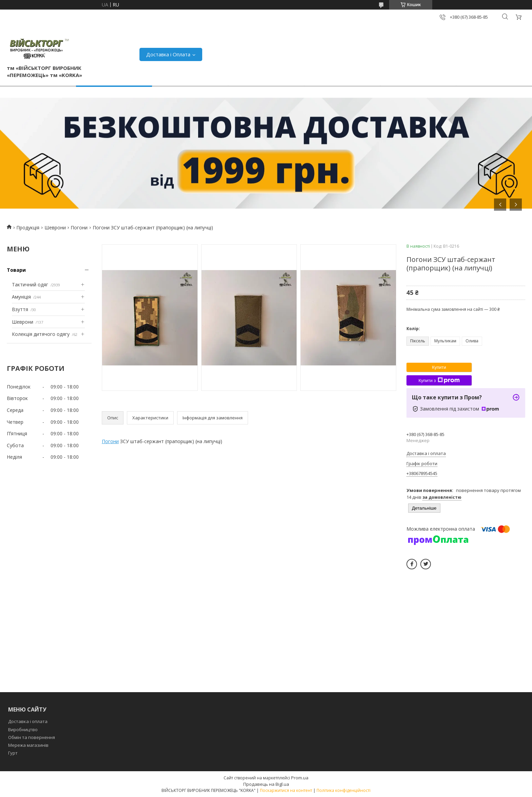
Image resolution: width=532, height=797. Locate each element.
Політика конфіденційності (344, 790)
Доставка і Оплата (168, 54)
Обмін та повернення (32, 737)
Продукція (28, 227)
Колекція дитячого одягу (41, 334)
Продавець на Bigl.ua (266, 784)
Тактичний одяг (30, 284)
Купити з (439, 380)
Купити (439, 367)
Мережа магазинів (28, 745)
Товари (16, 270)
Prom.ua (300, 778)
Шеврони (55, 227)
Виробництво (23, 729)
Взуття (20, 309)
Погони (79, 227)
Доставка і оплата (28, 721)
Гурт (13, 753)
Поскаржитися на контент (286, 790)
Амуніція (21, 297)
